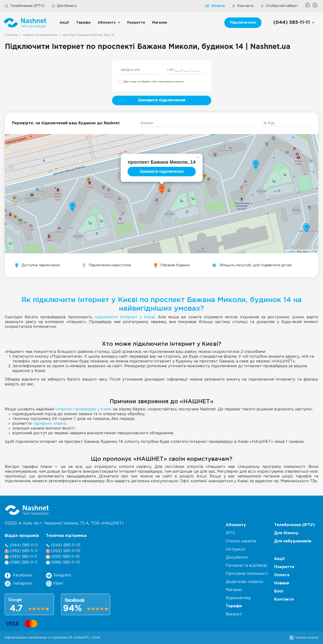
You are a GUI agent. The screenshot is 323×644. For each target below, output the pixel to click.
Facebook (18, 576)
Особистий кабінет (279, 6)
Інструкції (236, 549)
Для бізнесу (64, 6)
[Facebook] (308, 5)
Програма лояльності (247, 574)
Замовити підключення (161, 100)
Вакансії (234, 614)
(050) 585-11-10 (63, 551)
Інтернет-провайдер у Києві (83, 409)
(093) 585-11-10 (63, 557)
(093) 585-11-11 (21, 557)
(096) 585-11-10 (63, 563)
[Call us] (294, 23)
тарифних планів (49, 424)
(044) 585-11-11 (21, 545)
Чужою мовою (304, 638)
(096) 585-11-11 (21, 563)
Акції (64, 23)
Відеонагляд (238, 598)
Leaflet (291, 251)
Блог (279, 591)
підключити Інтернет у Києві (125, 317)
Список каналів (241, 541)
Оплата (215, 6)
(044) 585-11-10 (63, 545)
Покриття (136, 23)
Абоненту (107, 23)
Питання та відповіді (247, 566)
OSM (314, 251)
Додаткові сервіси (244, 582)
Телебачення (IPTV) (25, 6)
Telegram (59, 576)
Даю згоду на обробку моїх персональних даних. (154, 82)
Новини (282, 583)
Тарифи (83, 23)
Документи (237, 558)
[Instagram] (315, 5)
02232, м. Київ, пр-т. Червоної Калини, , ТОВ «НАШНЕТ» (64, 523)
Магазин (160, 23)
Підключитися (243, 23)
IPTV (230, 533)
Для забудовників (293, 541)
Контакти (243, 6)
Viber (55, 584)
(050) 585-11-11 (21, 551)
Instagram (18, 584)
